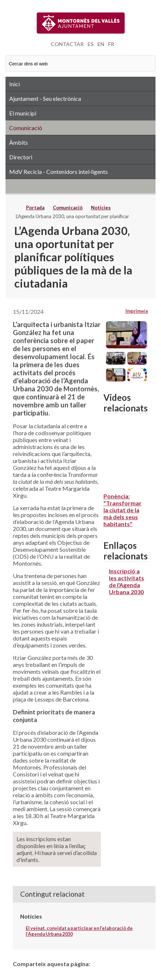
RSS (80, 186)
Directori (21, 157)
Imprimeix (137, 311)
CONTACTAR (67, 44)
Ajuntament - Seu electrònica (45, 98)
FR (111, 44)
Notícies (101, 208)
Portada (35, 208)
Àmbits (19, 142)
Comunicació (26, 128)
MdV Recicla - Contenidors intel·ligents (58, 172)
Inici (14, 84)
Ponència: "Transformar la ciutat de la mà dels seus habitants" (122, 510)
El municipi (23, 113)
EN (101, 44)
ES (91, 44)
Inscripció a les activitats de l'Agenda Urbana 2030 (127, 581)
